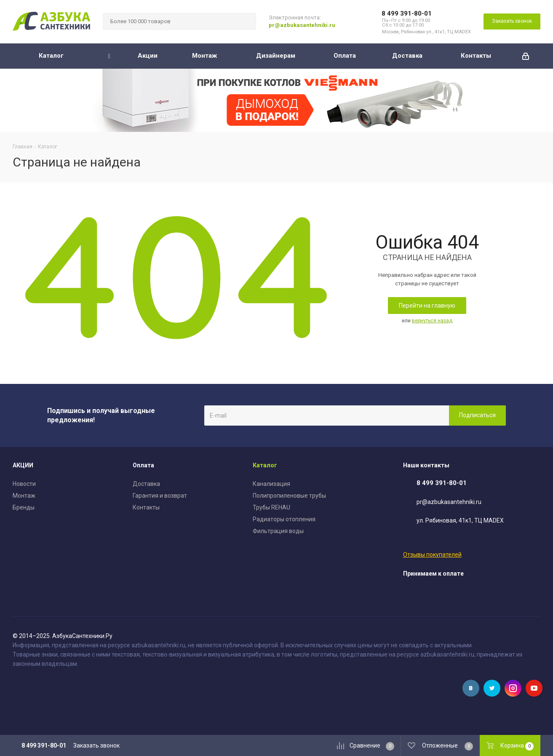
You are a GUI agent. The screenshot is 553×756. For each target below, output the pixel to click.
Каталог (265, 465)
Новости (24, 484)
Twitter (492, 688)
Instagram (513, 688)
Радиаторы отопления (284, 519)
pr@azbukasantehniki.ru (302, 25)
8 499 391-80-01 (407, 13)
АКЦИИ (23, 465)
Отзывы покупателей (432, 555)
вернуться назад (432, 321)
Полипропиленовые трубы (289, 496)
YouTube (534, 688)
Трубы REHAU (271, 507)
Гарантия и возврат (160, 496)
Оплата (143, 465)
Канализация (271, 484)
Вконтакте (471, 688)
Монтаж (24, 496)
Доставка (146, 484)
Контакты (146, 507)
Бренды (24, 507)
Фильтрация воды (278, 531)
